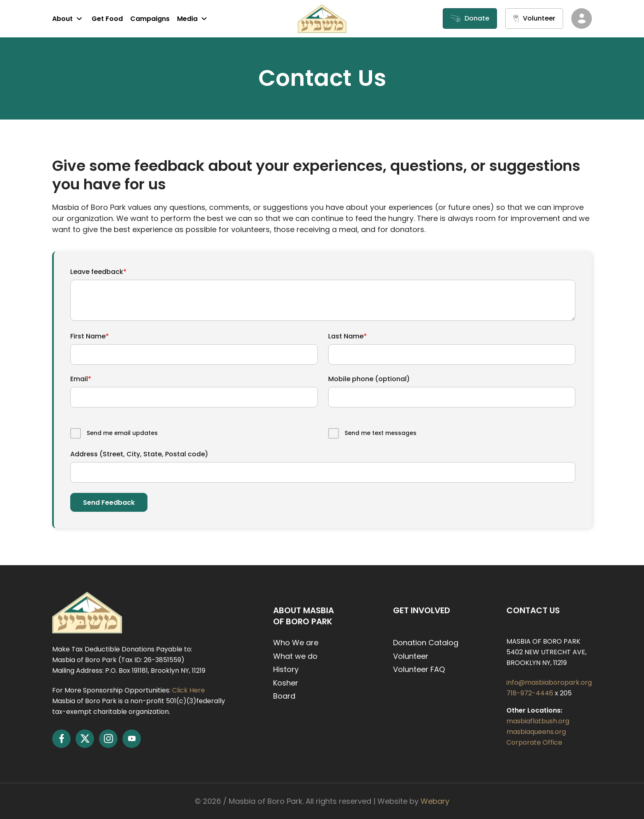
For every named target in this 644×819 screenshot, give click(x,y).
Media (193, 18)
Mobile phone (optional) (369, 379)
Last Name (347, 336)
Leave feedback (98, 272)
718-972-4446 (531, 693)
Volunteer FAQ (419, 669)
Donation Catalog (426, 643)
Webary (435, 801)
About (68, 18)
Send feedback (109, 503)
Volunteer (411, 656)
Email (81, 379)
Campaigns (150, 19)
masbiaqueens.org (536, 732)
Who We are (296, 643)
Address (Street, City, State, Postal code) (139, 454)
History (286, 669)
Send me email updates (122, 433)
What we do (295, 656)
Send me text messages (381, 433)
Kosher (286, 683)
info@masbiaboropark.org (549, 682)
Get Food (107, 19)
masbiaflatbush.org (538, 721)
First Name (90, 336)
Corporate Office (534, 742)
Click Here (189, 690)
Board (284, 696)
